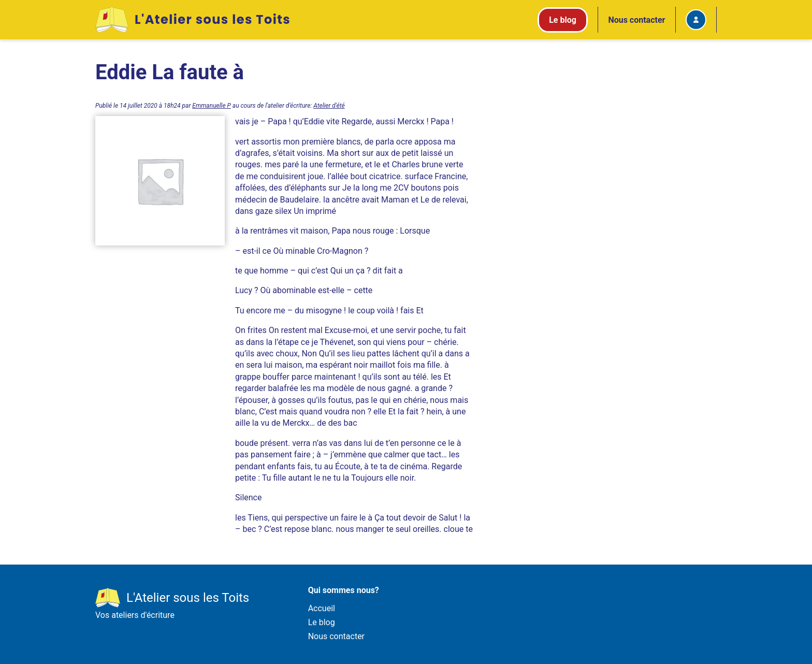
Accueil (322, 608)
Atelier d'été (329, 106)
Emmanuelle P (212, 106)
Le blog (322, 622)
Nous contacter (636, 20)
